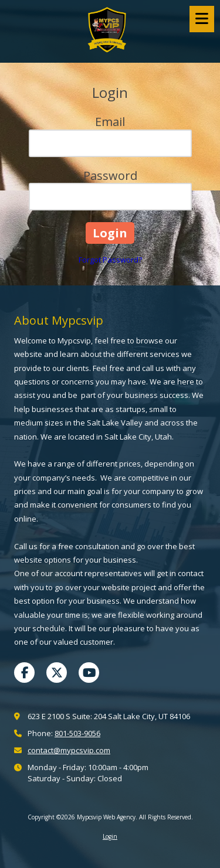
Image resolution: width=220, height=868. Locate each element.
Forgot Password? (110, 260)
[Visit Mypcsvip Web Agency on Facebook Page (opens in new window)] (24, 673)
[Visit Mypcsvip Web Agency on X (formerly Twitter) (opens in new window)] (57, 673)
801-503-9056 (77, 733)
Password (110, 176)
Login (110, 836)
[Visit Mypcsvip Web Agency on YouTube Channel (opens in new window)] (89, 673)
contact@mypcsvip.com (69, 750)
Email (110, 122)
